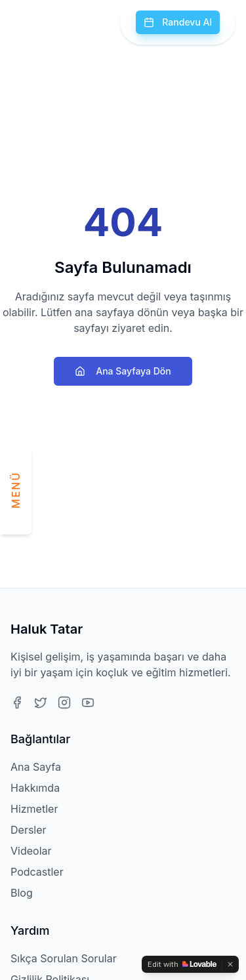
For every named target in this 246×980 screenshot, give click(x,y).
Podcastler (37, 872)
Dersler (29, 830)
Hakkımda (35, 788)
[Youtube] (88, 703)
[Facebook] (17, 703)
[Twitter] (41, 703)
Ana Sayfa (36, 767)
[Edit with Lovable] (182, 964)
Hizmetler (34, 809)
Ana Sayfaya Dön (123, 371)
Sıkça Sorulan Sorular (64, 958)
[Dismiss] (230, 964)
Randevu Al (178, 22)
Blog (22, 893)
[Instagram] (64, 703)
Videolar (31, 851)
